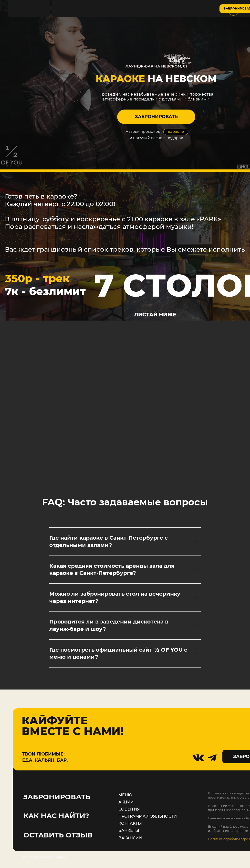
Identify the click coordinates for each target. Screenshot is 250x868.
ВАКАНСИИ (130, 838)
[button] (156, 117)
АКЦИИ (126, 802)
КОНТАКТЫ (130, 823)
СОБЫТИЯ (129, 809)
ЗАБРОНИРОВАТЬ (57, 797)
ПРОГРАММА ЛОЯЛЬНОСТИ (148, 816)
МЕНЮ (125, 795)
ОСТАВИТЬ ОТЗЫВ (58, 835)
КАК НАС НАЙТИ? (56, 816)
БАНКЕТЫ (129, 830)
